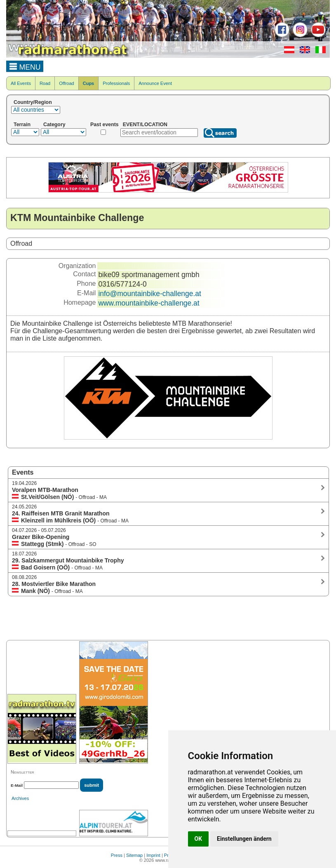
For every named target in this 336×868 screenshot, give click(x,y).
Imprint (153, 855)
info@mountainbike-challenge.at (149, 294)
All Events (21, 83)
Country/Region (33, 102)
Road (45, 83)
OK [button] (199, 839)
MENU (25, 66)
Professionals (116, 83)
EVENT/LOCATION (145, 125)
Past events (105, 125)
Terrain (22, 125)
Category (54, 125)
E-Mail (17, 785)
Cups (89, 83)
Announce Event (155, 83)
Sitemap (134, 855)
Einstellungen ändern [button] (244, 839)
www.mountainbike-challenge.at (149, 303)
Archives (20, 798)
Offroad (67, 83)
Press (117, 855)
